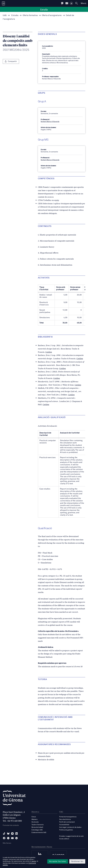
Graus (34, 817)
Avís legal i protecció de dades (70, 827)
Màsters (34, 819)
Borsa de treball (37, 827)
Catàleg (49, 352)
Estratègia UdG (37, 830)
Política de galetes (66, 830)
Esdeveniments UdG (39, 833)
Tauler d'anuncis (38, 825)
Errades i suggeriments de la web (71, 836)
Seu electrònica (65, 819)
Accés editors (64, 839)
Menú (83, 3)
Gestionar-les (77, 861)
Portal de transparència (68, 817)
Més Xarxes (7, 843)
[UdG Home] (3, 3)
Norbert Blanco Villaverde (50, 122)
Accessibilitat (64, 825)
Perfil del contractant (67, 822)
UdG (5, 15)
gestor (34, 861)
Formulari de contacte (11, 825)
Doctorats (35, 822)
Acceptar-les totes (58, 861)
